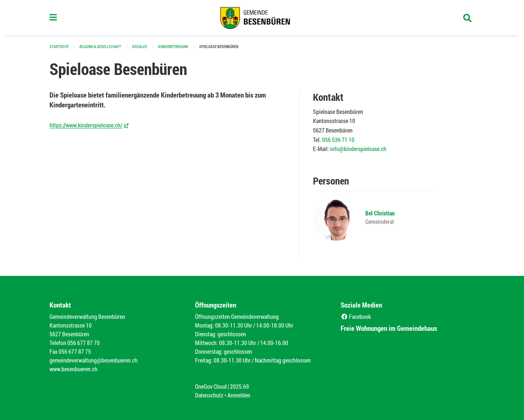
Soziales (139, 46)
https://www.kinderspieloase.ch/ (89, 125)
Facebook (356, 316)
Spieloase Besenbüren (219, 46)
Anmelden (239, 395)
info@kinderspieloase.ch (358, 149)
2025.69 (239, 386)
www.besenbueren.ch (74, 369)
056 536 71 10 (338, 140)
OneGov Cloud (211, 386)
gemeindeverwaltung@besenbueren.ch (94, 360)
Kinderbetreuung (173, 46)
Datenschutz (209, 395)
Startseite (59, 46)
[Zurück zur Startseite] (262, 17)
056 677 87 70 (84, 343)
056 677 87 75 (75, 351)
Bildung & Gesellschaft (100, 46)
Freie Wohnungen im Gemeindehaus (389, 328)
